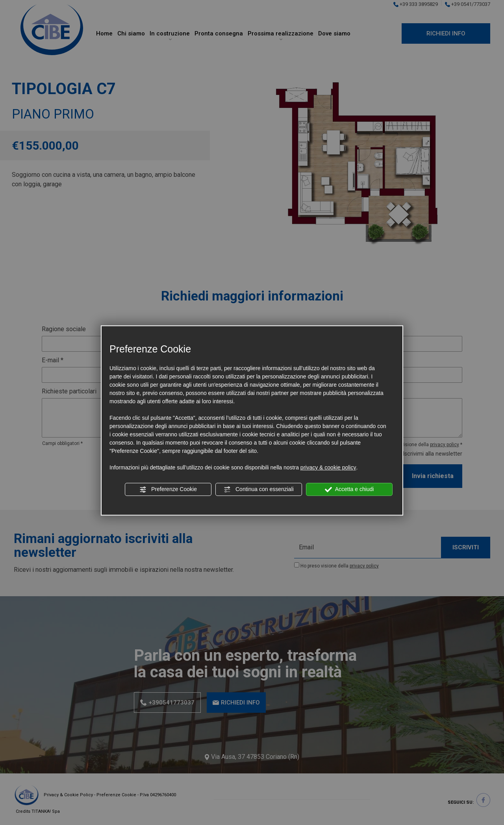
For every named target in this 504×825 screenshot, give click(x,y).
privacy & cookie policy (328, 467)
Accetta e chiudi (349, 489)
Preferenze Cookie (168, 489)
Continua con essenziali (259, 489)
